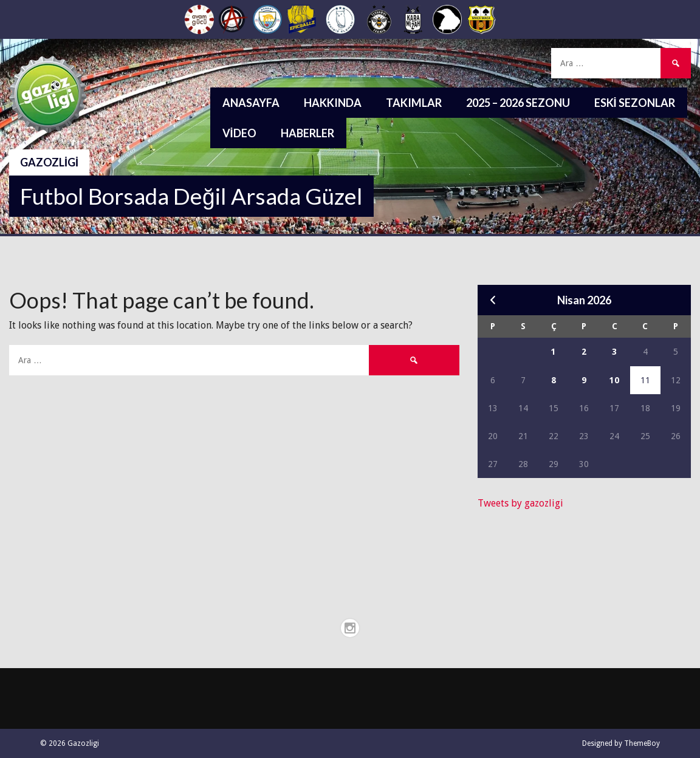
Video (239, 133)
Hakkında (333, 103)
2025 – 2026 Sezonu (518, 103)
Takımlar (414, 103)
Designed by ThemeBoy (621, 743)
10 (614, 380)
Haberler (307, 133)
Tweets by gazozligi (520, 503)
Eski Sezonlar (635, 103)
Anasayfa (251, 103)
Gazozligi (49, 162)
